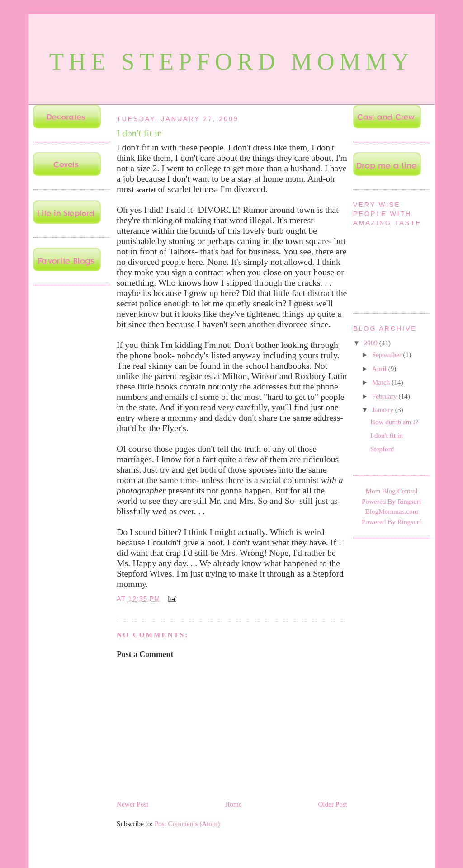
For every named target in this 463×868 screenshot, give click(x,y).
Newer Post (133, 804)
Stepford (382, 449)
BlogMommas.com (392, 511)
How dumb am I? (394, 422)
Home (233, 804)
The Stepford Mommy (232, 62)
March (382, 382)
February (385, 396)
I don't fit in (139, 133)
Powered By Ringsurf (392, 501)
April (380, 368)
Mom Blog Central (392, 491)
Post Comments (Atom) (187, 823)
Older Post (333, 804)
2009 (372, 343)
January (384, 410)
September (388, 354)
